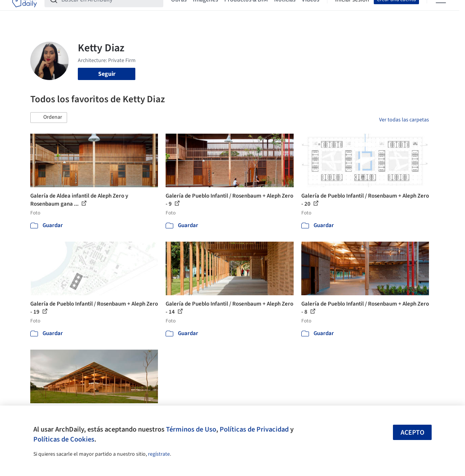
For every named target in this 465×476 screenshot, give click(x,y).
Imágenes (205, 11)
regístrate (159, 454)
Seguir (107, 74)
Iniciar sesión (352, 11)
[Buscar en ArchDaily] (110, 11)
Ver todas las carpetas (404, 120)
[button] (49, 118)
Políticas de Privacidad (254, 429)
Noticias (285, 11)
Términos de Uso (191, 429)
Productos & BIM (246, 11)
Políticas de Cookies (64, 439)
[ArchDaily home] (25, 11)
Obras (179, 11)
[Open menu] (441, 11)
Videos (311, 11)
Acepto (412, 433)
